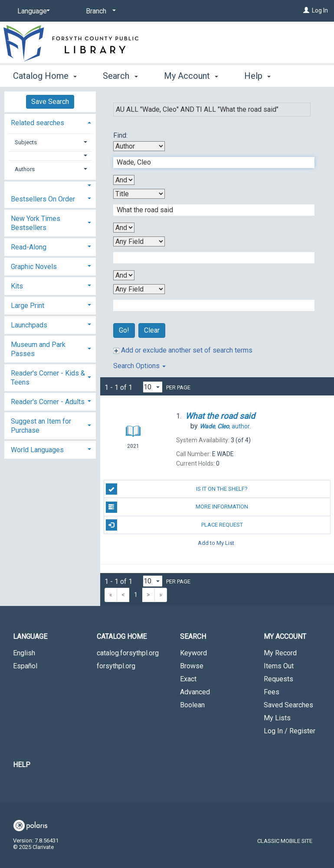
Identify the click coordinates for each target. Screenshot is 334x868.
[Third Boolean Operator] (124, 275)
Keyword (193, 653)
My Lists (277, 718)
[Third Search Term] (209, 258)
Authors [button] (25, 169)
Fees (272, 692)
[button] (50, 156)
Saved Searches (288, 705)
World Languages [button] (37, 450)
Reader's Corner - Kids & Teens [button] (48, 378)
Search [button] (120, 74)
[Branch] (99, 11)
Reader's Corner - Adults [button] (48, 402)
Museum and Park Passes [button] (38, 349)
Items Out (279, 666)
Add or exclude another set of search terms (183, 350)
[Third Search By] (139, 241)
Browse (192, 666)
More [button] (261, 76)
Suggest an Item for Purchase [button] (41, 426)
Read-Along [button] (29, 247)
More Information (177, 507)
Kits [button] (17, 286)
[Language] (32, 11)
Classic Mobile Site (285, 841)
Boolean (192, 705)
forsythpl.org (116, 666)
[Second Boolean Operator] (124, 228)
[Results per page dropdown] (153, 387)
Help (22, 765)
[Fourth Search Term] (209, 305)
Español (25, 666)
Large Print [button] (28, 306)
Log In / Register (290, 731)
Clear (152, 330)
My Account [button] (191, 74)
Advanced (195, 692)
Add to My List (216, 543)
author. (225, 426)
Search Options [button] (139, 366)
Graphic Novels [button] (34, 267)
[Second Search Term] (209, 210)
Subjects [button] (26, 142)
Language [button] (30, 636)
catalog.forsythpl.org (128, 653)
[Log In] (306, 10)
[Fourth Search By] (139, 289)
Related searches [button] (38, 123)
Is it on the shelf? (177, 489)
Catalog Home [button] (45, 74)
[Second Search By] (139, 194)
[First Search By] (139, 146)
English (24, 653)
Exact (188, 679)
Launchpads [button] (29, 325)
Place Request (174, 525)
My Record (280, 653)
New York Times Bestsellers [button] (36, 223)
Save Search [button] (50, 102)
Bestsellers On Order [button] (43, 199)
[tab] (50, 122)
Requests (278, 679)
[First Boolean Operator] (124, 180)
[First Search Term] (209, 162)
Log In (320, 10)
